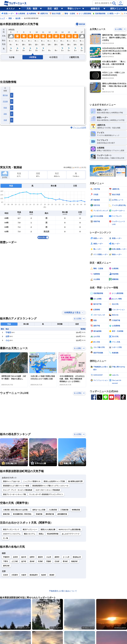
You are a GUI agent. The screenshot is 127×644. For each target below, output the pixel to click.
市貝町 (40, 561)
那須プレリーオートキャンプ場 (14, 494)
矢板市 (24, 575)
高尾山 (41, 534)
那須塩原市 (34, 575)
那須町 (52, 575)
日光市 (6, 575)
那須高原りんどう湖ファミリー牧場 (16, 486)
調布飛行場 (50, 514)
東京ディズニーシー (30, 530)
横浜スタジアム (30, 534)
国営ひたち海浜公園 (48, 530)
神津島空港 (76, 510)
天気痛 (5, 101)
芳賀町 (49, 561)
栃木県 (18, 18)
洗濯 (5, 120)
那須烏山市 (77, 557)
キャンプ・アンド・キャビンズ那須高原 (18, 490)
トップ (2, 18)
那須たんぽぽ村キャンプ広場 (54, 481)
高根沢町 (74, 561)
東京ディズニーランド (11, 530)
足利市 (15, 557)
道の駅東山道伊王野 (75, 481)
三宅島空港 (64, 510)
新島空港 (6, 514)
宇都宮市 (6, 557)
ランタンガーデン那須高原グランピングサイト (46, 494)
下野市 (6, 561)
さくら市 (66, 557)
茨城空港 (39, 514)
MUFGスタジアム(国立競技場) (70, 530)
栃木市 (24, 557)
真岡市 (57, 557)
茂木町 (32, 561)
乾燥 (5, 108)
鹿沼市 (40, 557)
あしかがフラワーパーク (71, 534)
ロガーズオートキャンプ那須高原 (48, 490)
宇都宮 (8, 332)
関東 (10, 18)
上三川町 (15, 561)
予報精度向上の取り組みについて (63, 591)
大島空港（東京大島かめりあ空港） (16, 510)
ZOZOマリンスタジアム (12, 534)
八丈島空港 (53, 510)
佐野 (7, 336)
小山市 (49, 557)
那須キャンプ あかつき (11, 481)
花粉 (5, 114)
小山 (7, 340)
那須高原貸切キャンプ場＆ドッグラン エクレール (50, 486)
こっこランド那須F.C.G (32, 481)
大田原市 (15, 575)
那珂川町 (6, 566)
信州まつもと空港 (39, 510)
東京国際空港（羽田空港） (23, 514)
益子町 (24, 561)
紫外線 (5, 95)
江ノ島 (6, 538)
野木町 (65, 561)
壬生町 (57, 561)
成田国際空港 (62, 514)
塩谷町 (44, 575)
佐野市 (32, 557)
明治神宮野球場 (53, 534)
